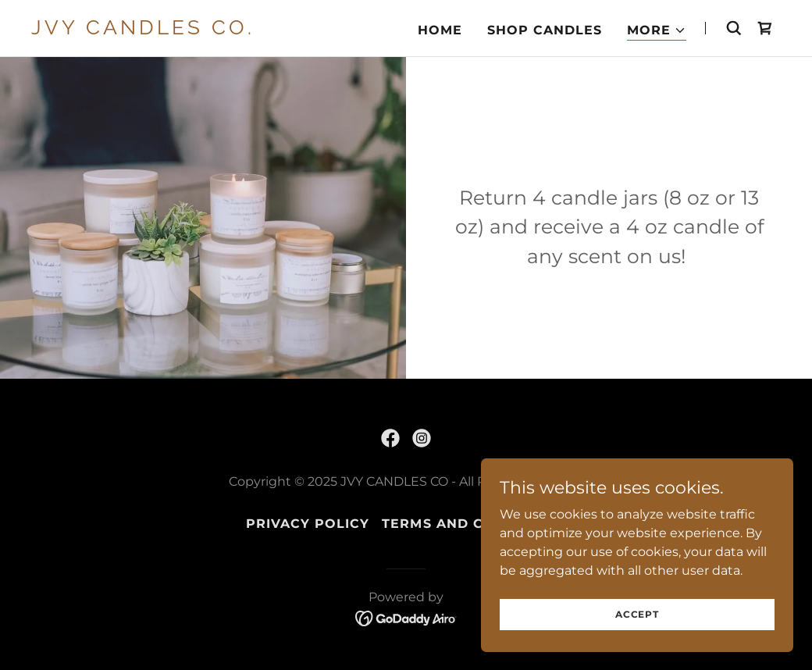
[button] (657, 31)
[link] (162, 30)
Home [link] (440, 30)
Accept (637, 614)
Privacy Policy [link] (308, 524)
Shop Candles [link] (545, 30)
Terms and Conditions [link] (474, 524)
